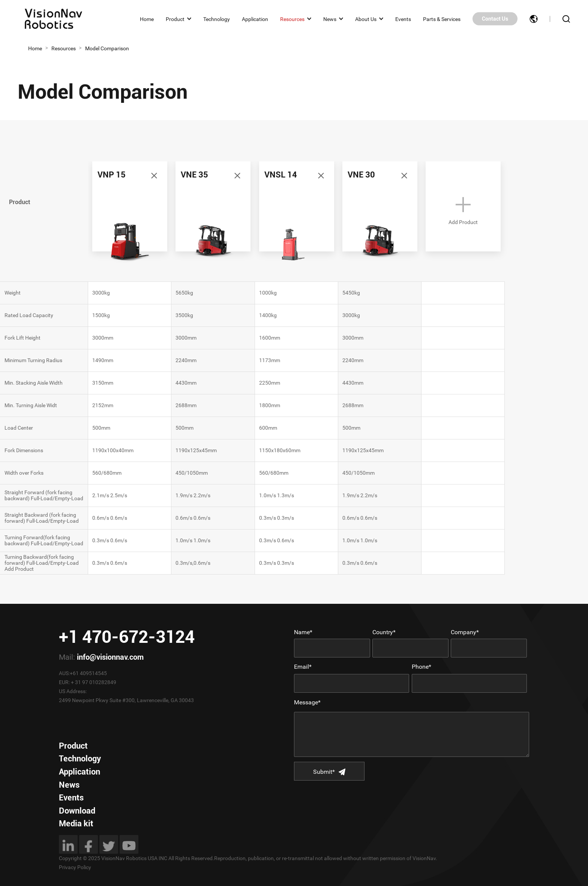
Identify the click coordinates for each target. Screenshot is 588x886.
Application (255, 19)
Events (403, 19)
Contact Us (495, 19)
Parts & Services (442, 19)
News (330, 19)
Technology (217, 19)
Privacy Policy (75, 867)
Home (147, 19)
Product (175, 19)
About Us (366, 19)
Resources (292, 19)
